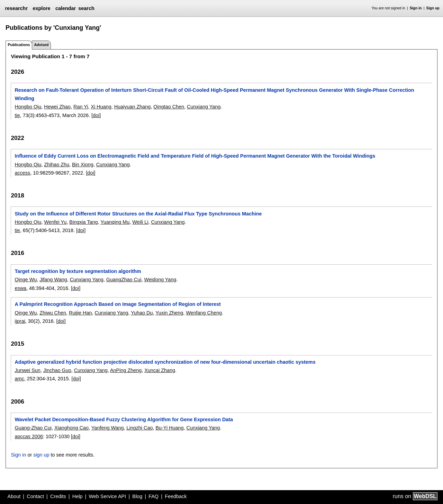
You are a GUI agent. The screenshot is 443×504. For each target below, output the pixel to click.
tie (17, 115)
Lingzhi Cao (139, 428)
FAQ (153, 496)
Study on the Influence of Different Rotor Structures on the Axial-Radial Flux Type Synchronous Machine (138, 214)
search (86, 8)
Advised (41, 45)
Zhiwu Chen (53, 313)
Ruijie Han (80, 313)
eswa (20, 288)
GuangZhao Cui (124, 280)
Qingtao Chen (169, 107)
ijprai (20, 321)
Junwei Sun (27, 370)
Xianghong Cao (71, 428)
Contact (35, 496)
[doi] (96, 115)
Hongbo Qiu (28, 107)
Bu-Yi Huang (169, 428)
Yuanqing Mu (115, 222)
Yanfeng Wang (108, 428)
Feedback (176, 496)
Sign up (433, 8)
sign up (41, 455)
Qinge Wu (26, 280)
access (22, 173)
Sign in (416, 8)
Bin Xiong (83, 165)
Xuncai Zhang (160, 370)
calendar (66, 8)
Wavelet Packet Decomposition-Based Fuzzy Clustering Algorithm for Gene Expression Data (124, 419)
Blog (137, 496)
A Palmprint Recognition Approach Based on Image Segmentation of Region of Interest (117, 304)
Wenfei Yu (55, 222)
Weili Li (140, 222)
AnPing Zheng (126, 370)
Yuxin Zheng (169, 313)
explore (41, 8)
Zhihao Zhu (57, 165)
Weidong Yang (160, 280)
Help (78, 496)
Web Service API (107, 496)
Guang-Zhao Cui (33, 428)
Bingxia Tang (83, 222)
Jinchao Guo (57, 370)
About (14, 496)
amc (19, 379)
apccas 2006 (29, 436)
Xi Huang (101, 107)
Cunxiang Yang (204, 107)
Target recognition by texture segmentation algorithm (78, 271)
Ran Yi (81, 107)
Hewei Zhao (57, 107)
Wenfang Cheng (204, 313)
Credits (58, 496)
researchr (16, 8)
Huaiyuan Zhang (133, 107)
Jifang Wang (53, 280)
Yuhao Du (142, 313)
